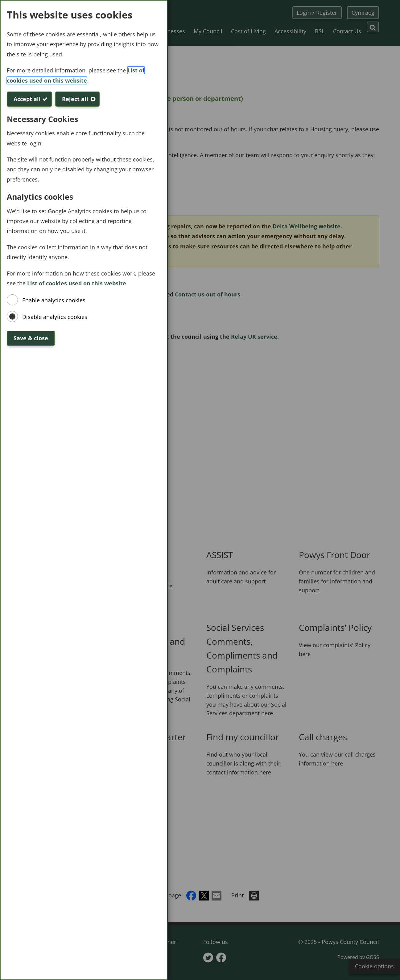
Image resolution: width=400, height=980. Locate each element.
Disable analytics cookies (55, 317)
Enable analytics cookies (54, 300)
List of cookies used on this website (77, 283)
